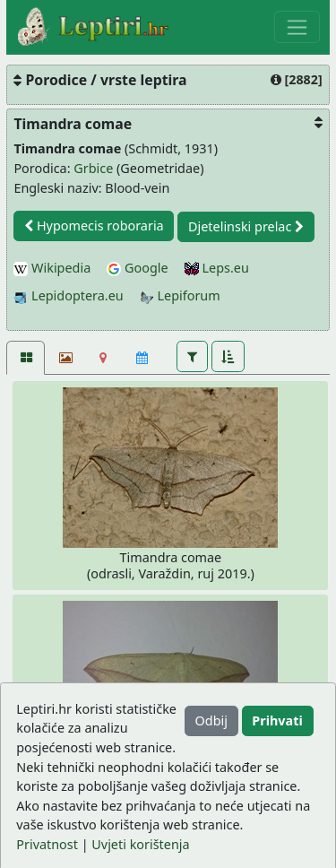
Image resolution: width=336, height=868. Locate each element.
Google (137, 268)
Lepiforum (180, 295)
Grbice (93, 168)
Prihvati (277, 720)
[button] (192, 356)
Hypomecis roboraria (94, 226)
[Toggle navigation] (297, 27)
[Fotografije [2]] (26, 358)
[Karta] (103, 358)
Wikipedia (52, 268)
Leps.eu (217, 268)
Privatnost (47, 844)
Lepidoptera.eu (68, 295)
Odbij (211, 720)
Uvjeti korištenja (140, 844)
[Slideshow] (64, 358)
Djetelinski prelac (246, 226)
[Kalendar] (142, 358)
